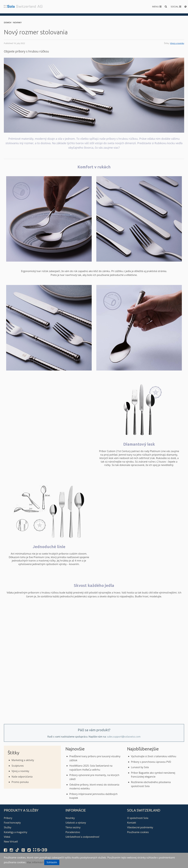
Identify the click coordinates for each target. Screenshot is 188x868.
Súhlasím (52, 862)
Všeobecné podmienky (140, 827)
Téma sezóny (73, 827)
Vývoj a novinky (177, 43)
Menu (157, 6)
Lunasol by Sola (140, 767)
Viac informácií (35, 862)
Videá (7, 837)
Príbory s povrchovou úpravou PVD (151, 762)
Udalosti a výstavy (76, 823)
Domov (8, 22)
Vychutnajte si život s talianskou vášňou (154, 756)
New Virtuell (11, 842)
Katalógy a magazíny (16, 832)
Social (176, 6)
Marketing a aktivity (23, 760)
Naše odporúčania (22, 777)
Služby (8, 827)
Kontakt (132, 823)
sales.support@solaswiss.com (124, 737)
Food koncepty (12, 823)
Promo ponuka (20, 782)
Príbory (8, 818)
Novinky (17, 22)
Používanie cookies (138, 832)
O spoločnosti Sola (138, 818)
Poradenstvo (73, 832)
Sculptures (18, 766)
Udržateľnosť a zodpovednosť (82, 837)
